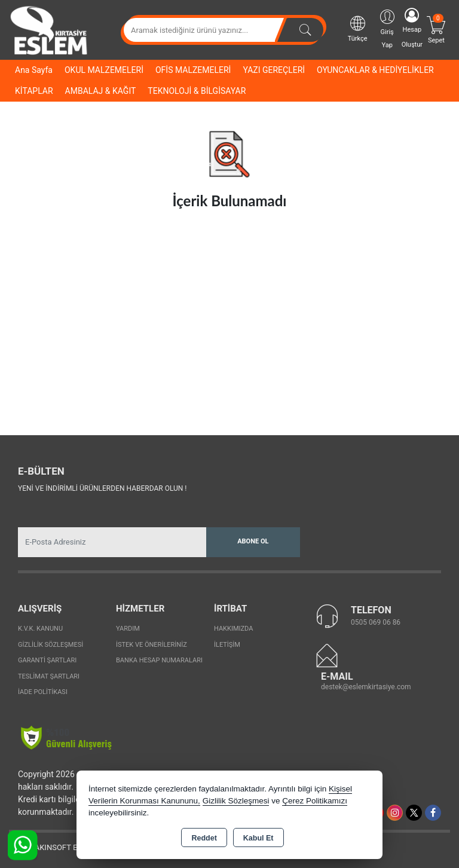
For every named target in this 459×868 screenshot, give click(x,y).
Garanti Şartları (47, 660)
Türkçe (358, 28)
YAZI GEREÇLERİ (274, 70)
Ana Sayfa (34, 70)
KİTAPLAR (34, 91)
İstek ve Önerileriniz (152, 645)
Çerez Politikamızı (315, 801)
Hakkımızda (233, 629)
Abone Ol (253, 541)
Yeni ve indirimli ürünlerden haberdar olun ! (102, 488)
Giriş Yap (387, 28)
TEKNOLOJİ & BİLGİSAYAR (197, 91)
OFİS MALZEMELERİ (193, 70)
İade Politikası (43, 692)
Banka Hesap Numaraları (159, 660)
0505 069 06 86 (376, 622)
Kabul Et (258, 838)
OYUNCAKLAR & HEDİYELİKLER (375, 70)
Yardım (128, 629)
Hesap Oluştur (412, 28)
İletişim (227, 645)
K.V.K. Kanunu (40, 629)
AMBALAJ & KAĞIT (101, 91)
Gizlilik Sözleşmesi (51, 645)
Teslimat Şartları (49, 676)
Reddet (204, 838)
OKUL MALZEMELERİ (104, 70)
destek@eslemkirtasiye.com (366, 687)
